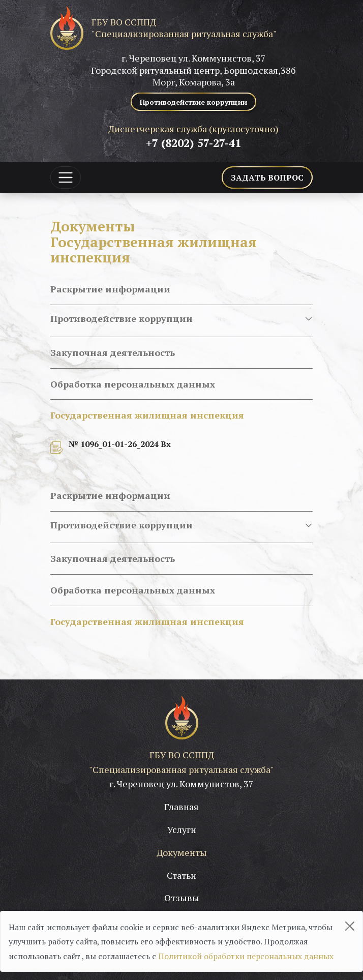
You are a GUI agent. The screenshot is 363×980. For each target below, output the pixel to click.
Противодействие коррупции (181, 319)
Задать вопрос (267, 177)
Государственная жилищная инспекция (147, 415)
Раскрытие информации (110, 289)
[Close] (350, 926)
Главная (181, 807)
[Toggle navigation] (66, 177)
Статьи (181, 875)
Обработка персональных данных (133, 384)
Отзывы (182, 898)
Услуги (182, 829)
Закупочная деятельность (113, 352)
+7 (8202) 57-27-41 (193, 143)
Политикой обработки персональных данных (246, 956)
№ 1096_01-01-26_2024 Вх (120, 444)
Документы (182, 852)
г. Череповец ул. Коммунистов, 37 (181, 784)
